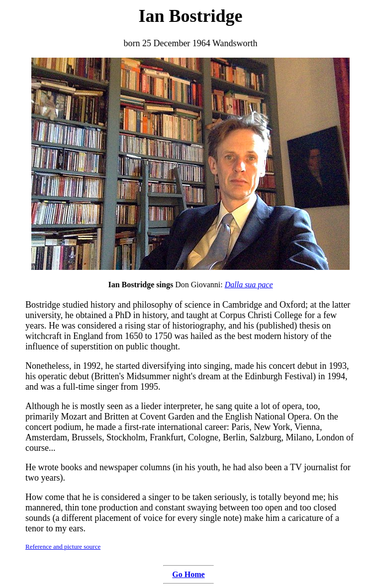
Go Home (188, 574)
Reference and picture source (63, 546)
